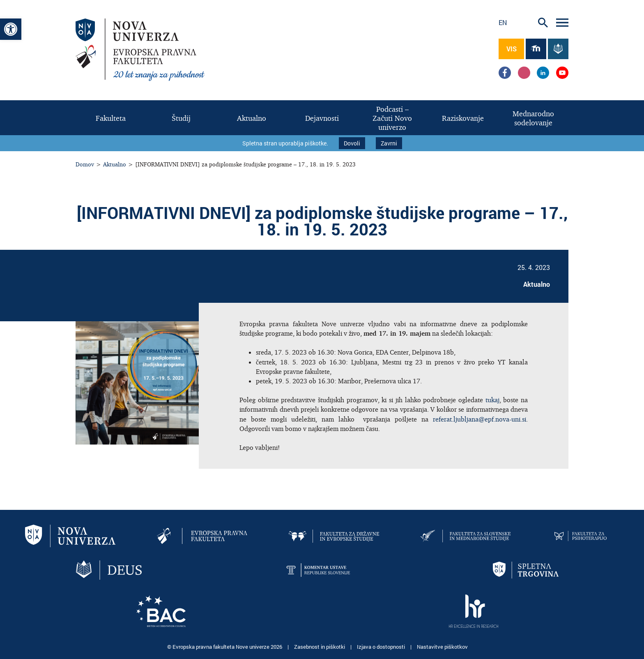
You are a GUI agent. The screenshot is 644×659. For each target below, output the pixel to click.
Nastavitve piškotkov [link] (442, 647)
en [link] (503, 22)
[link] (11, 29)
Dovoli (352, 143)
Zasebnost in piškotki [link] (320, 647)
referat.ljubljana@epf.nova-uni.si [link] (480, 419)
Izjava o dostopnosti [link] (382, 647)
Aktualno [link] (115, 164)
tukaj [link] (491, 400)
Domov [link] (85, 164)
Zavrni (389, 143)
